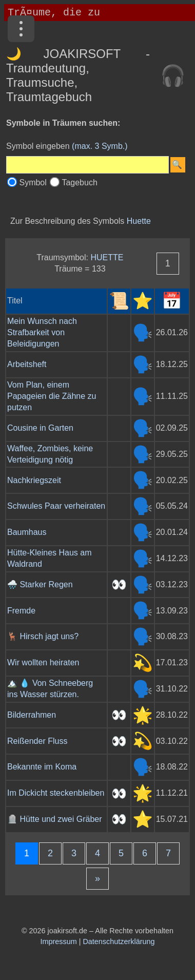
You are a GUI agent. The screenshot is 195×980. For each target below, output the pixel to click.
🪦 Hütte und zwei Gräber (55, 819)
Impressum (59, 941)
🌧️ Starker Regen (40, 584)
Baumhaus (27, 532)
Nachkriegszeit (34, 480)
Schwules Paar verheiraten (56, 506)
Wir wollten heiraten (43, 662)
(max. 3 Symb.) (100, 146)
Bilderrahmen (32, 715)
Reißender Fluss (37, 741)
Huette (139, 221)
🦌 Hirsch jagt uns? (43, 636)
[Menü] (21, 29)
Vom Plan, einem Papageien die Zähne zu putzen (52, 396)
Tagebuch (79, 182)
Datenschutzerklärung (119, 941)
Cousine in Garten (40, 428)
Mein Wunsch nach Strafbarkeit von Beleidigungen (42, 333)
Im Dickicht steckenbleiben (56, 793)
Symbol (33, 182)
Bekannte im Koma (42, 767)
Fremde (21, 611)
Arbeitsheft (27, 364)
